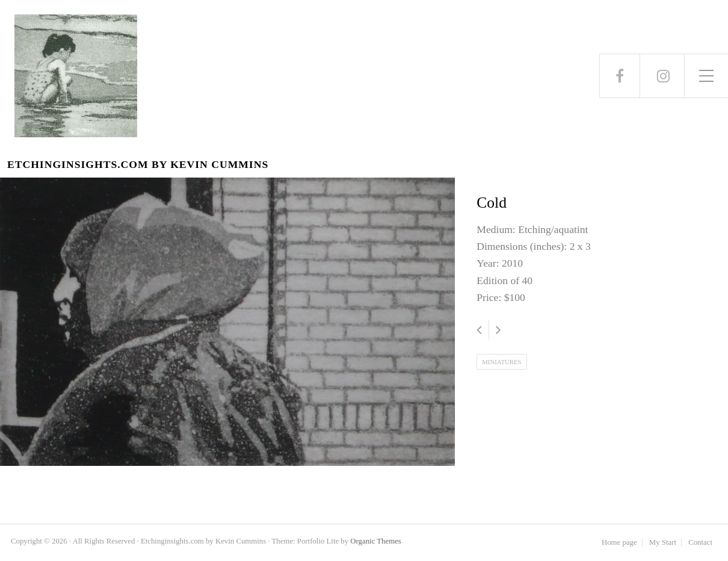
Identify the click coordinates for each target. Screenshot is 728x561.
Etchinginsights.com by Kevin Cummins (138, 165)
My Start (663, 543)
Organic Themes (375, 541)
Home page (619, 543)
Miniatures (501, 362)
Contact (700, 543)
